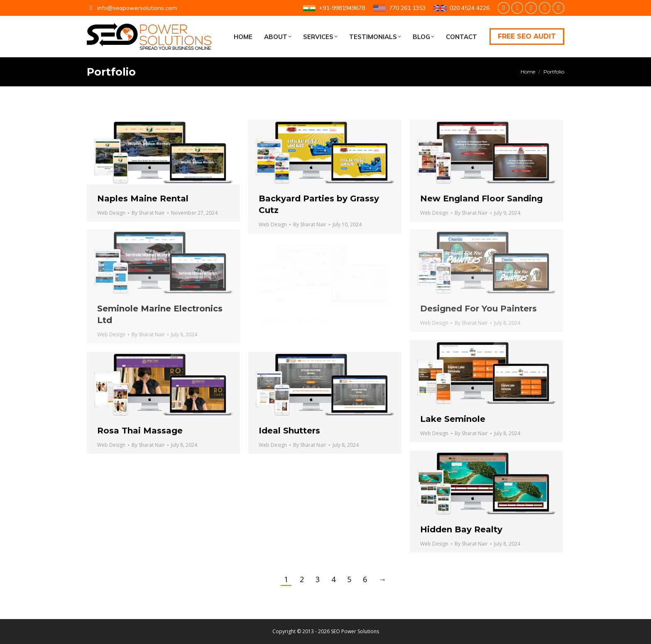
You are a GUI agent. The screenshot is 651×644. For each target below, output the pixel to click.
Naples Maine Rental (143, 198)
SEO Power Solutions (355, 631)
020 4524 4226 (462, 8)
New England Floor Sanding (481, 198)
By (148, 213)
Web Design (111, 213)
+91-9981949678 (334, 8)
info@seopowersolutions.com (132, 8)
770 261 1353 (399, 8)
